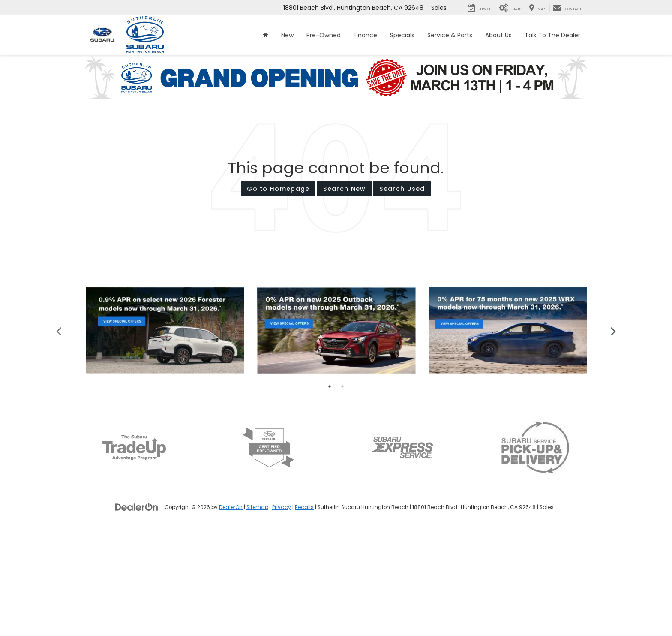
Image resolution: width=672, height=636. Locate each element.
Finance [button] (365, 35)
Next (613, 438)
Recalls (304, 615)
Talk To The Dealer (552, 35)
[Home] (265, 35)
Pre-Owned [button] (324, 35)
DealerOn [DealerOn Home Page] (231, 615)
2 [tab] (342, 494)
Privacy (282, 615)
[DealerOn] (137, 614)
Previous (59, 438)
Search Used (402, 189)
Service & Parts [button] (450, 35)
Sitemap (257, 615)
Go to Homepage (278, 189)
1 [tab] (330, 494)
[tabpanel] (165, 438)
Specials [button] (402, 35)
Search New (344, 189)
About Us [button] (498, 35)
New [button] (287, 35)
